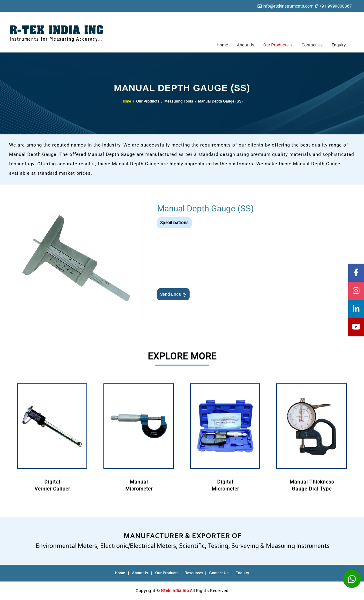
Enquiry (339, 45)
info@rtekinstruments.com (288, 6)
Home (222, 45)
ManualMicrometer (139, 436)
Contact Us (312, 45)
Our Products (278, 45)
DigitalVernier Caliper (52, 436)
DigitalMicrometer (225, 436)
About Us (246, 45)
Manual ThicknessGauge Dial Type (312, 436)
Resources (194, 573)
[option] (52, 437)
